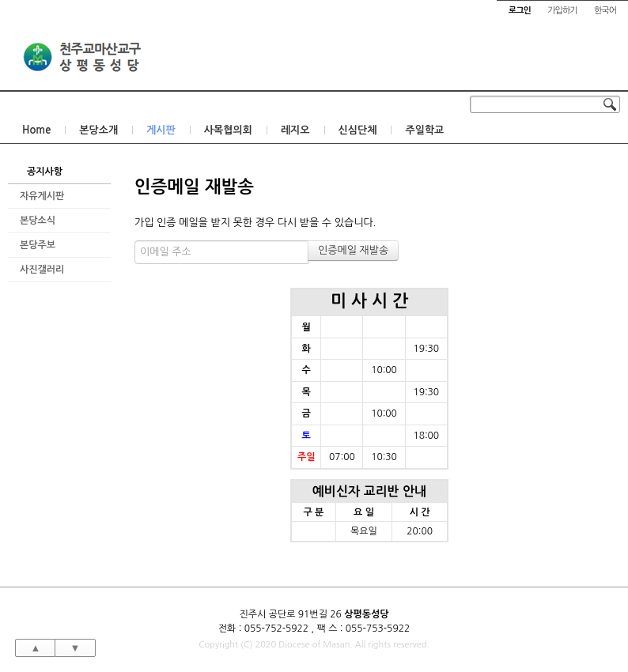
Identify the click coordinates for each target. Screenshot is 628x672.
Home (36, 130)
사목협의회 (228, 130)
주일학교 (424, 130)
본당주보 (38, 245)
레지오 (295, 130)
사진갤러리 (42, 270)
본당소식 (38, 221)
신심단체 (358, 130)
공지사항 (45, 172)
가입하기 (562, 11)
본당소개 (98, 130)
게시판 (161, 130)
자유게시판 (42, 196)
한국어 (605, 11)
